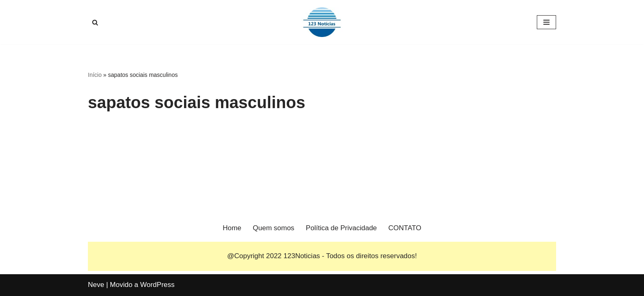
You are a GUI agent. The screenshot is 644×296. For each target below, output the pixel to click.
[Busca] (95, 22)
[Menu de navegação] (546, 22)
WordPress (157, 285)
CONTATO (405, 228)
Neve (96, 285)
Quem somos (274, 228)
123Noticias (302, 256)
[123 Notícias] (322, 22)
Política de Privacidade (342, 228)
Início (95, 75)
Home (232, 228)
